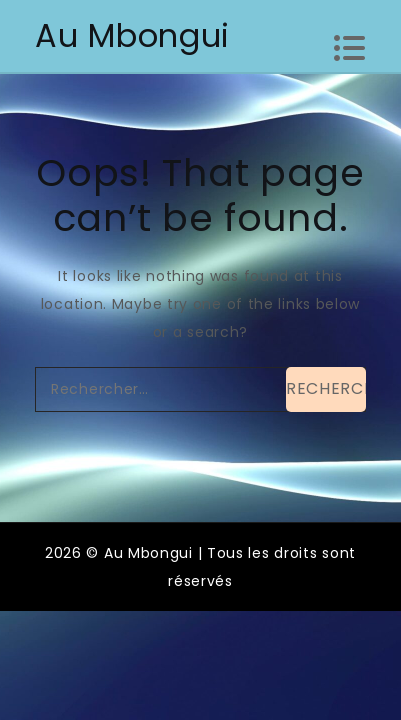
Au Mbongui (132, 35)
